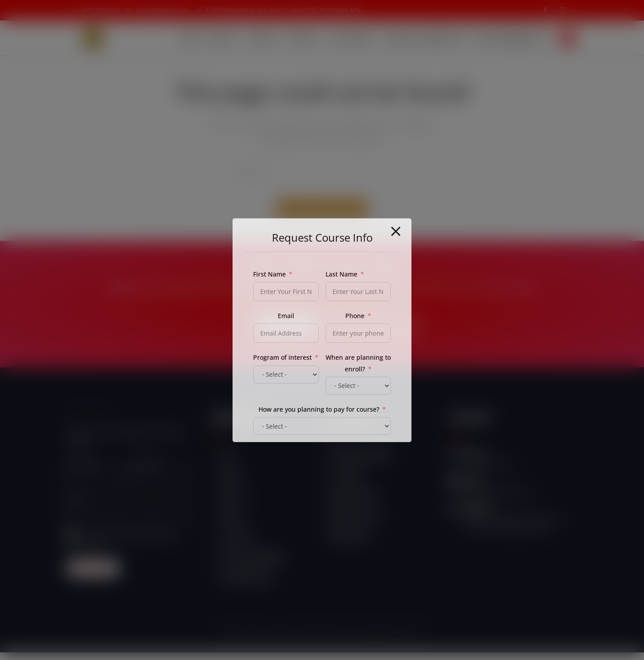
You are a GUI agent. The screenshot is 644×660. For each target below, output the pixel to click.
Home (165, 38)
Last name (145, 471)
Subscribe (93, 576)
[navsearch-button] (568, 38)
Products (290, 38)
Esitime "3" (410, 641)
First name (83, 471)
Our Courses (340, 38)
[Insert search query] (322, 171)
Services (245, 38)
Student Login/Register (415, 38)
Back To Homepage (322, 216)
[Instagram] (563, 10)
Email (75, 507)
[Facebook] (545, 10)
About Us (202, 38)
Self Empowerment (500, 38)
